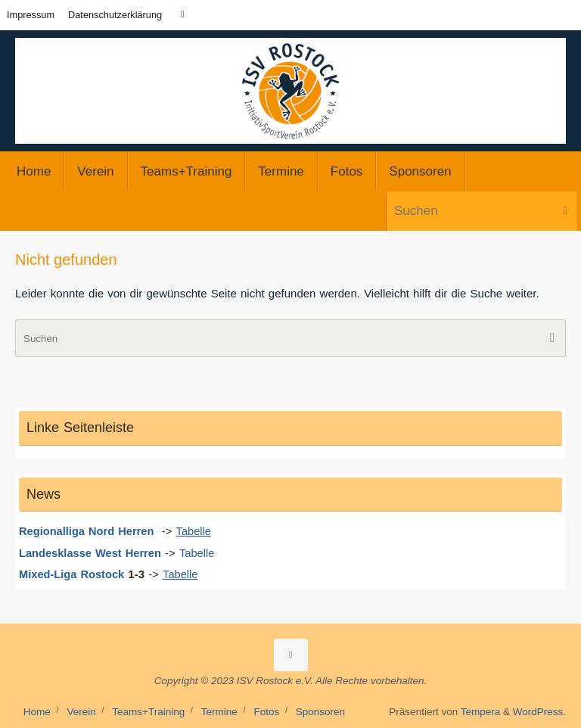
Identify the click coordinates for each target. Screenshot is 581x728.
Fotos (266, 711)
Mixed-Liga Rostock (73, 574)
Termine (219, 711)
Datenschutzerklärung (115, 15)
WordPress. (539, 711)
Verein (81, 711)
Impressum (31, 15)
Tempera (481, 711)
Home (37, 711)
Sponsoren (320, 711)
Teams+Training (148, 711)
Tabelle (202, 552)
